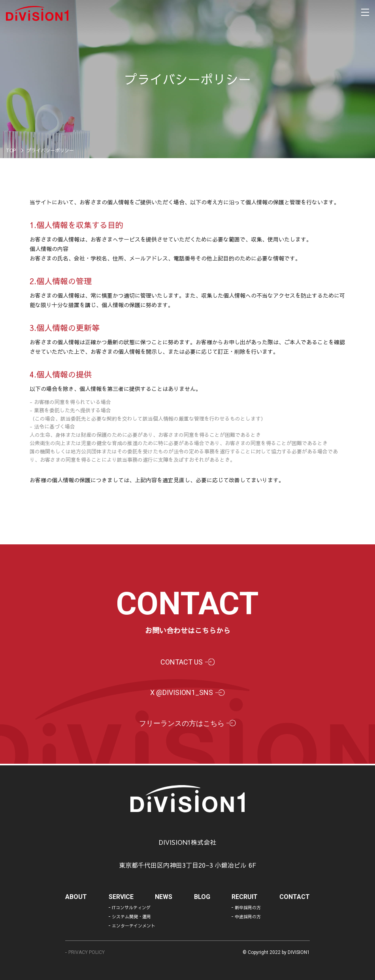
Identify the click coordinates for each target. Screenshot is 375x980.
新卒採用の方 (248, 907)
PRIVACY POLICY (87, 952)
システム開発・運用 (130, 917)
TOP (11, 150)
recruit (245, 897)
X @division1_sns (180, 693)
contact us (180, 662)
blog (202, 897)
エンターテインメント (130, 926)
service (122, 897)
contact (294, 897)
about (77, 897)
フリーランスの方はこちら (181, 724)
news (164, 897)
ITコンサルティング (130, 907)
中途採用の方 (248, 917)
